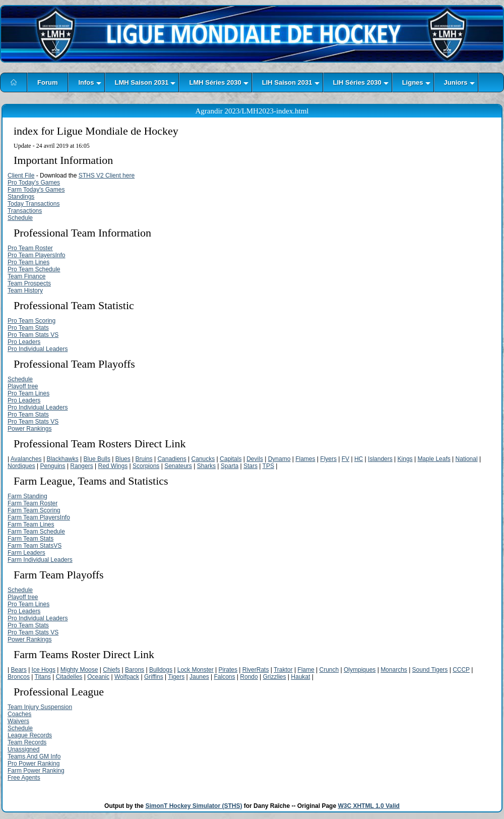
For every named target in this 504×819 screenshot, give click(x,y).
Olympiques (360, 670)
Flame (306, 670)
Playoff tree (23, 386)
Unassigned (23, 749)
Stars (250, 466)
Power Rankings (29, 429)
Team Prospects (29, 283)
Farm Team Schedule (36, 532)
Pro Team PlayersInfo (37, 255)
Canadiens (172, 459)
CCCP (461, 670)
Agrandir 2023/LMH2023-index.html (252, 111)
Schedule (20, 218)
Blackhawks (62, 459)
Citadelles (69, 677)
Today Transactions (34, 204)
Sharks (206, 466)
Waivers (18, 721)
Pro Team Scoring (31, 321)
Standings (21, 197)
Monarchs (394, 670)
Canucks (203, 459)
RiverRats (256, 670)
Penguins (53, 466)
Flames (305, 459)
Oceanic (98, 677)
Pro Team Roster (30, 248)
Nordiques (21, 466)
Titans (43, 677)
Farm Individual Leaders (40, 560)
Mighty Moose (79, 670)
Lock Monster (196, 670)
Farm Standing (27, 496)
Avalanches (26, 459)
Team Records (27, 742)
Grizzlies (274, 677)
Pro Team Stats (28, 328)
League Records (30, 735)
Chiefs (111, 670)
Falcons (224, 677)
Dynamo (279, 459)
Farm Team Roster (33, 503)
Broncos (19, 677)
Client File (21, 175)
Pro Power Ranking (34, 764)
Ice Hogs (44, 670)
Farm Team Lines (31, 524)
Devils (255, 459)
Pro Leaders (24, 342)
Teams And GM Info (34, 756)
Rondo (249, 677)
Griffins (154, 677)
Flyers (328, 459)
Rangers (81, 466)
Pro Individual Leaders (38, 349)
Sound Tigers (430, 670)
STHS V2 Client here (107, 175)
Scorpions (146, 466)
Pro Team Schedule (34, 269)
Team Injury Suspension (40, 707)
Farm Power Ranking (36, 771)
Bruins (144, 459)
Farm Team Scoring (34, 510)
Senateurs (178, 466)
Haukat (300, 677)
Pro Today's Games (34, 183)
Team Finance (26, 276)
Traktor (283, 670)
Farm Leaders (26, 553)
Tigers (176, 677)
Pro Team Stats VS (33, 335)
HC (359, 459)
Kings (405, 459)
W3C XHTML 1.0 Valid (368, 806)
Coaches (19, 714)
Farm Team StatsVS (35, 546)
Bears (18, 670)
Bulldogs (161, 670)
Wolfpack (127, 677)
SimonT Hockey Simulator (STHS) (194, 806)
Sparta (230, 466)
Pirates (228, 670)
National (467, 459)
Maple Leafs (434, 459)
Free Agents (24, 778)
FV (345, 459)
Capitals (231, 459)
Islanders (380, 459)
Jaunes (199, 677)
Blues (123, 459)
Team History (25, 290)
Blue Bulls (97, 459)
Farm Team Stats (30, 539)
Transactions (25, 211)
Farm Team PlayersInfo (39, 517)
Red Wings (113, 466)
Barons (135, 670)
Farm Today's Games (36, 190)
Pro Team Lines (28, 262)
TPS (268, 466)
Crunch (329, 670)
